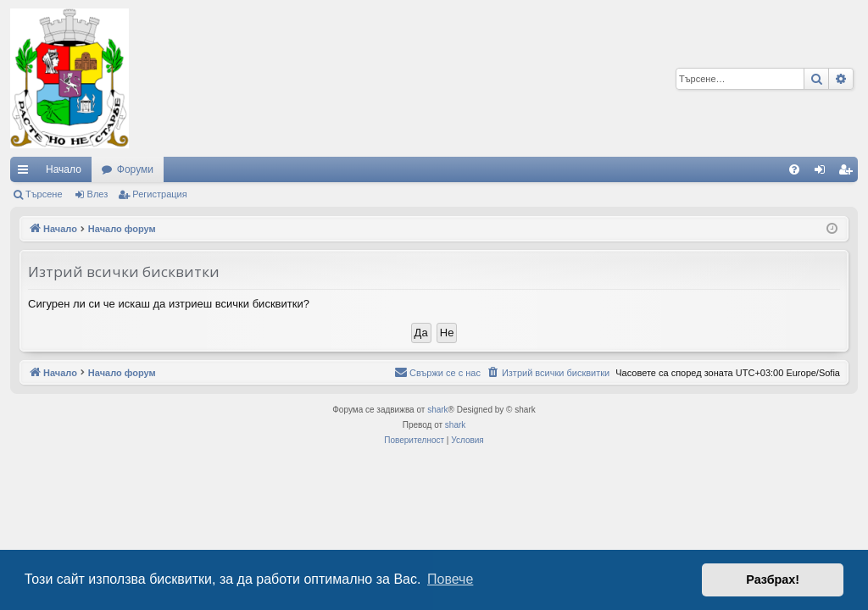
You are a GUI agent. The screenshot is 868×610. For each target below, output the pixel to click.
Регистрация (159, 194)
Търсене (44, 194)
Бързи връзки (26, 173)
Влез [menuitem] (823, 173)
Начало (64, 169)
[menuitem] (794, 169)
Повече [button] (450, 579)
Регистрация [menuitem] (849, 173)
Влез (98, 194)
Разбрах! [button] (773, 579)
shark (437, 410)
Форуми (135, 169)
